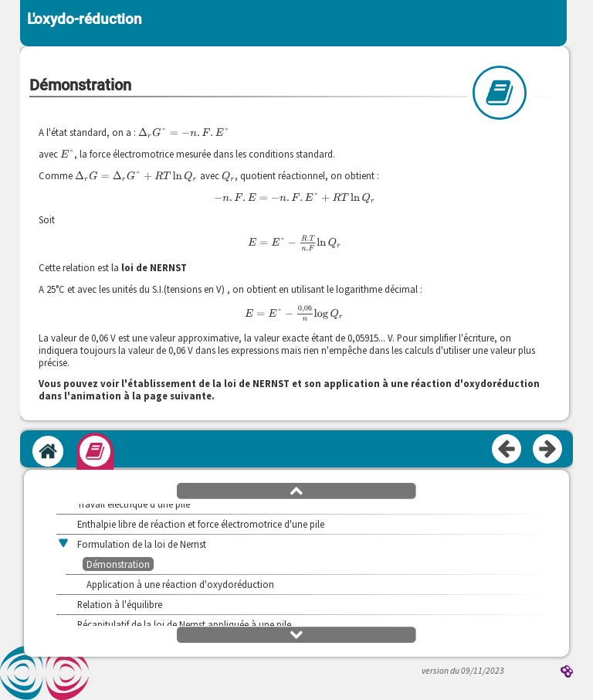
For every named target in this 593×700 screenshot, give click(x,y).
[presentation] (184, 133)
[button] (296, 490)
